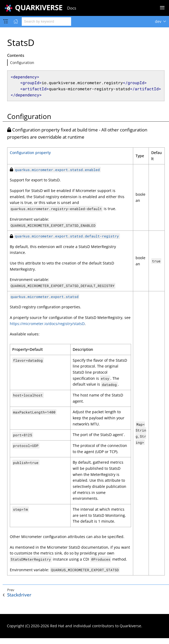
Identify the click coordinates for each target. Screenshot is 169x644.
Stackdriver (19, 595)
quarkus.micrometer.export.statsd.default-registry (67, 236)
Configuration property (30, 153)
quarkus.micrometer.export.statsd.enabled (57, 170)
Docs (72, 8)
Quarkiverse (130, 626)
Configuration (22, 63)
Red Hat (57, 626)
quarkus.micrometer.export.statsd (45, 297)
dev (158, 21)
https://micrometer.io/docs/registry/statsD (47, 324)
